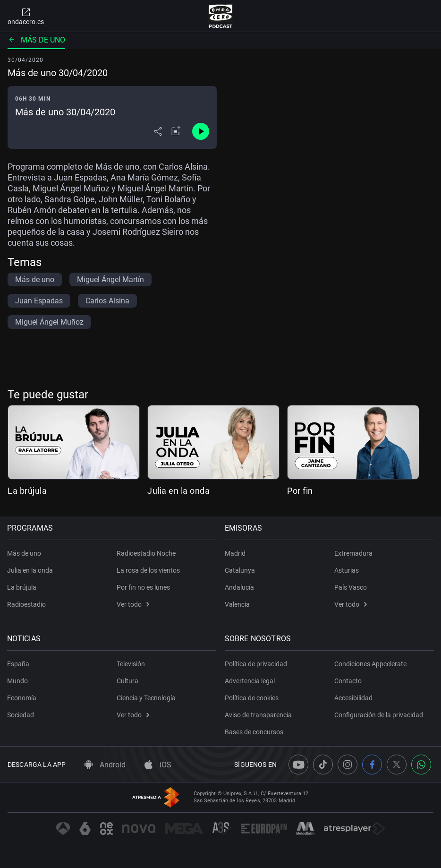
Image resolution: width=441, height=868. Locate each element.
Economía (22, 698)
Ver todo (133, 604)
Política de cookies (252, 698)
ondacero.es (26, 16)
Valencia (238, 604)
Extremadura (353, 553)
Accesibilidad (353, 698)
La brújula (27, 491)
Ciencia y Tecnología (146, 698)
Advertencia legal (250, 681)
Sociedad (21, 715)
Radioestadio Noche (146, 553)
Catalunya (240, 570)
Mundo (18, 681)
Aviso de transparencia (259, 715)
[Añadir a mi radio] (176, 131)
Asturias (347, 570)
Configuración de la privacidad (379, 715)
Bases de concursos (254, 732)
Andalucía (240, 587)
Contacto (348, 681)
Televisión (131, 664)
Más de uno (36, 40)
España (19, 664)
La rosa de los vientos (148, 570)
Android (105, 765)
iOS (158, 765)
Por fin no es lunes (143, 587)
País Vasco (351, 587)
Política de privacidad (256, 664)
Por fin (300, 491)
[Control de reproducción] (201, 131)
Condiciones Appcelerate (370, 664)
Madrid (236, 553)
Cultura (127, 681)
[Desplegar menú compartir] (158, 131)
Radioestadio (27, 604)
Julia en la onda (178, 491)
